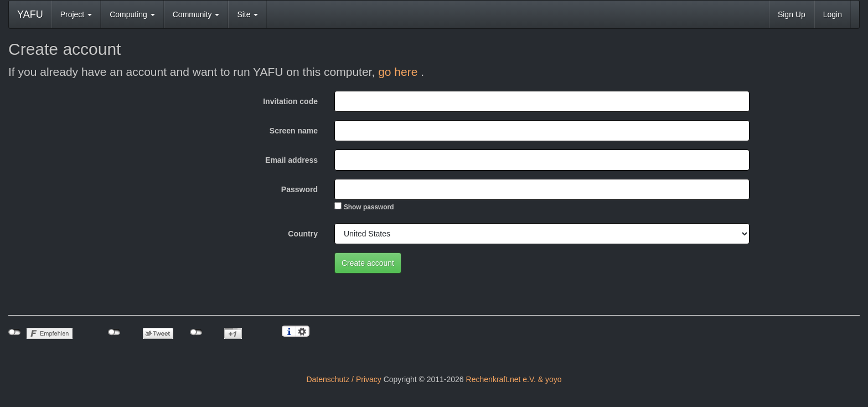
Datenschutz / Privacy (343, 379)
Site (247, 14)
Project (76, 14)
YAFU (30, 14)
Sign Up (792, 14)
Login (833, 14)
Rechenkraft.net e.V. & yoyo (514, 379)
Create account (368, 263)
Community (196, 14)
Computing (132, 14)
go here (399, 72)
